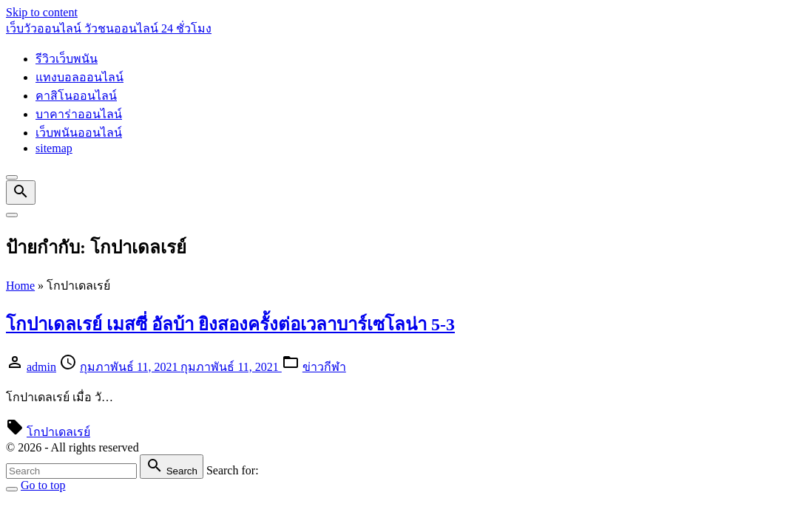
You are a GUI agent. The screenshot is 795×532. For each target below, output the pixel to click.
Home (20, 286)
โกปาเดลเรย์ (58, 432)
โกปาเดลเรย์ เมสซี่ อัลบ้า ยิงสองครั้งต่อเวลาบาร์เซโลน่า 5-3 (230, 324)
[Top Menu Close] (12, 177)
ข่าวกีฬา (324, 367)
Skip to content (42, 12)
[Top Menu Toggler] (12, 215)
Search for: (233, 470)
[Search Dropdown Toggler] (21, 192)
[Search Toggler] (12, 489)
